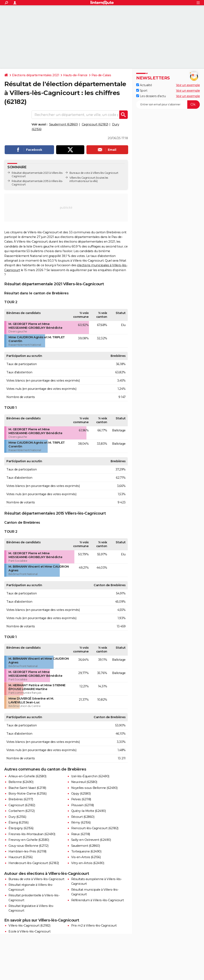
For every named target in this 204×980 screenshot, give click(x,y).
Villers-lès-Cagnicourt (82, 178)
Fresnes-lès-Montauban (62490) (32, 834)
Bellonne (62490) (21, 782)
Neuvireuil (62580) (84, 782)
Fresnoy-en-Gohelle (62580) (29, 840)
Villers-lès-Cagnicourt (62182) (29, 926)
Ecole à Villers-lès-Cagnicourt (29, 931)
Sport (142, 91)
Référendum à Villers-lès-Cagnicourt (98, 900)
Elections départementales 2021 (36, 75)
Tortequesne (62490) (86, 851)
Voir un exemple (188, 85)
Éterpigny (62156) (21, 828)
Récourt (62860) (83, 817)
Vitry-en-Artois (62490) (88, 863)
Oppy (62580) (81, 794)
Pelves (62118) (81, 799)
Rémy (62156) (81, 822)
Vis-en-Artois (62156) (86, 857)
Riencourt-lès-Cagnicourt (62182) (95, 828)
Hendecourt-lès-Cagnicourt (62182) (34, 863)
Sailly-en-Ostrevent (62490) (91, 840)
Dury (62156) (17, 817)
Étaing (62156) (18, 822)
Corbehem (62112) (22, 811)
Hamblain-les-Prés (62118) (27, 851)
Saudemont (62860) (64, 124)
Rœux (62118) (81, 834)
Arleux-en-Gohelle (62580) (27, 776)
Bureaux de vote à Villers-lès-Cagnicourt (94, 173)
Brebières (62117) (21, 799)
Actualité (144, 85)
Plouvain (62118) (83, 805)
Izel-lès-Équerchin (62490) (90, 776)
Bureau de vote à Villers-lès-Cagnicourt (36, 879)
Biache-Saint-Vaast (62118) (27, 788)
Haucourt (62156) (20, 857)
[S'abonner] (168, 105)
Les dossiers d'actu (151, 96)
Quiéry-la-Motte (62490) (89, 811)
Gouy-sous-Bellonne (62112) (28, 846)
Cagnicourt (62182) (95, 124)
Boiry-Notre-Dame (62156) (27, 794)
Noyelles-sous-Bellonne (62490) (94, 788)
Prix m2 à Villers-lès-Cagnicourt (94, 926)
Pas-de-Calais (101, 75)
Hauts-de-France (75, 75)
